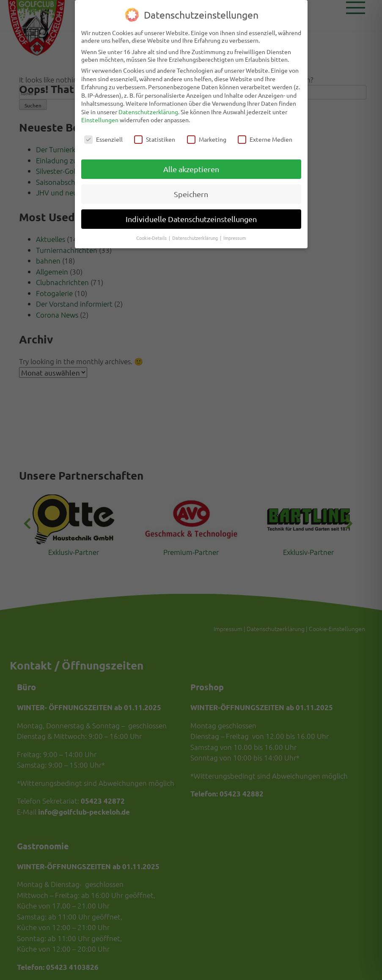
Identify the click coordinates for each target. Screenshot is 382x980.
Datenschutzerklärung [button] (196, 234)
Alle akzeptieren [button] (191, 166)
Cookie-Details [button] (152, 234)
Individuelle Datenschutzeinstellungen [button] (191, 215)
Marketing (207, 136)
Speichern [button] (191, 191)
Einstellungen (100, 117)
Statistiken (155, 136)
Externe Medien (265, 136)
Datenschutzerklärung (148, 108)
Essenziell (103, 136)
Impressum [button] (235, 234)
